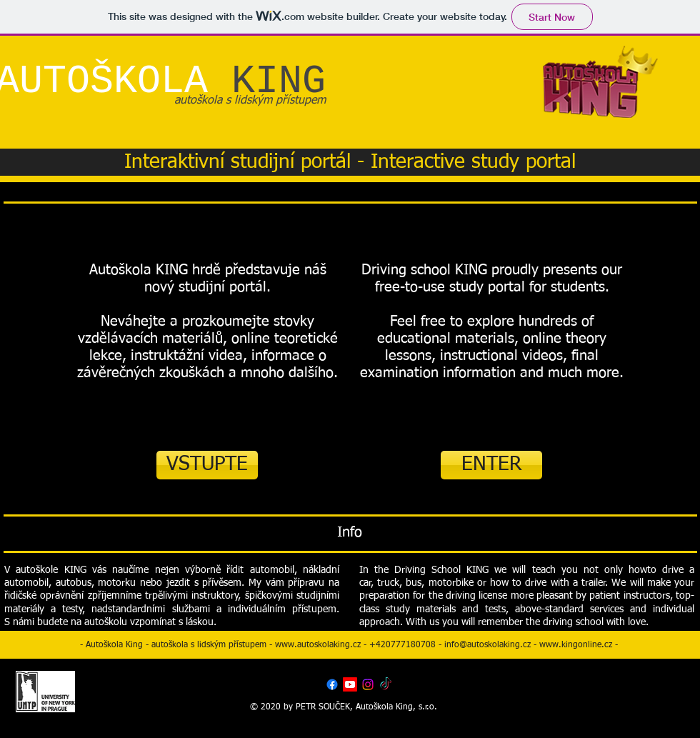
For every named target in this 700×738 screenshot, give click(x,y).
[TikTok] (386, 684)
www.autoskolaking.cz (318, 645)
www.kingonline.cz (576, 645)
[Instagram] (368, 684)
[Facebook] (332, 684)
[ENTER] (491, 465)
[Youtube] (350, 684)
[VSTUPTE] (207, 465)
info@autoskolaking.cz (487, 645)
